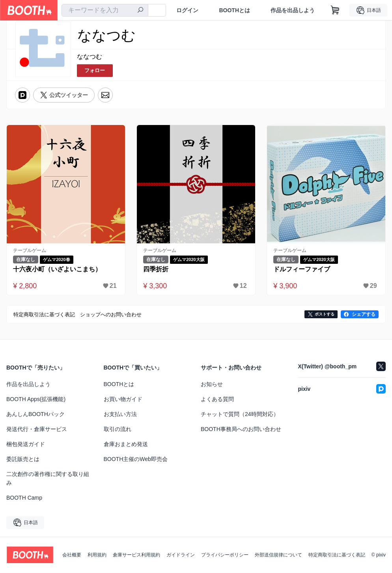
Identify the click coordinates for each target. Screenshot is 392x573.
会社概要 (72, 555)
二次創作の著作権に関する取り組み (48, 479)
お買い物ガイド (123, 399)
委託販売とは (23, 459)
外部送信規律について (278, 555)
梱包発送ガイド (26, 444)
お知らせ (212, 384)
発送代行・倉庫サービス (37, 429)
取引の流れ (118, 429)
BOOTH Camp (24, 498)
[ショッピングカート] (335, 10)
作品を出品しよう (293, 10)
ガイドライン (181, 555)
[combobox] (105, 10)
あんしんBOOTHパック (35, 414)
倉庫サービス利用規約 (136, 555)
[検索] (140, 11)
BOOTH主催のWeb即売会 (136, 459)
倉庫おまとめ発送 (126, 444)
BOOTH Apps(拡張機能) (36, 399)
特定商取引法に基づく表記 (337, 555)
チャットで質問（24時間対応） (240, 414)
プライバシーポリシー (225, 555)
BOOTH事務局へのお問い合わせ (241, 429)
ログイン (187, 10)
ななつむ (90, 57)
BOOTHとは (234, 10)
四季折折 (156, 269)
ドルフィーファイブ (302, 269)
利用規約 (97, 555)
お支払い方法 (120, 414)
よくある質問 (217, 399)
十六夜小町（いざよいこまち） (58, 269)
